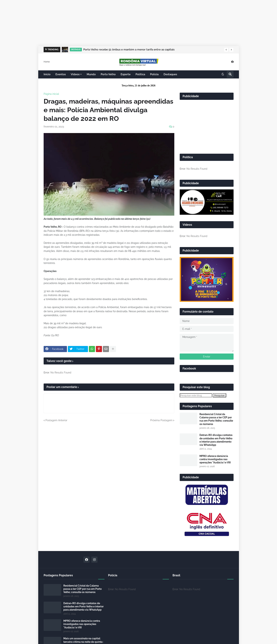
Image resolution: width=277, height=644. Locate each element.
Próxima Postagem (161, 420)
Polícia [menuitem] (154, 74)
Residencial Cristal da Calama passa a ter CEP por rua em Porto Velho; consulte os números (216, 419)
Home (47, 62)
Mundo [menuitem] (91, 74)
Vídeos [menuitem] (75, 74)
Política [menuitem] (140, 74)
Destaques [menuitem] (170, 74)
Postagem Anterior (56, 420)
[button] (226, 50)
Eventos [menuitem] (61, 74)
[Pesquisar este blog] (196, 395)
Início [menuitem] (47, 74)
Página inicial (51, 94)
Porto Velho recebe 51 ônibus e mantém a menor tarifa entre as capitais (129, 50)
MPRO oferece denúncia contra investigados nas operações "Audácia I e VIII (215, 459)
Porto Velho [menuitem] (108, 74)
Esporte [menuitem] (126, 74)
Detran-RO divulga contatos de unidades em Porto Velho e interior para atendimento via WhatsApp (216, 440)
